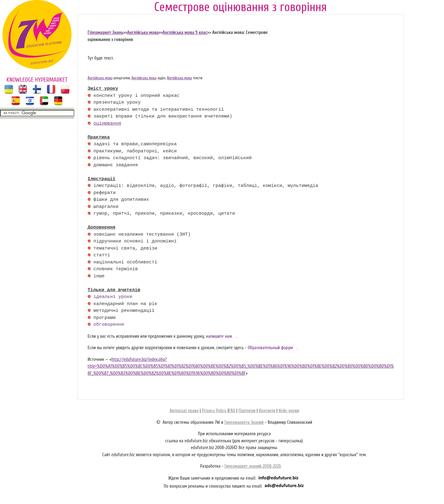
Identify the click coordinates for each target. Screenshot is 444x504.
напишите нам (219, 336)
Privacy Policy (214, 411)
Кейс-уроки (289, 411)
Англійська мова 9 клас (185, 33)
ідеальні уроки (113, 297)
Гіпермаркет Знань (105, 33)
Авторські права (184, 411)
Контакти (267, 411)
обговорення (109, 325)
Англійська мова (143, 33)
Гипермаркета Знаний (244, 422)
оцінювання (107, 124)
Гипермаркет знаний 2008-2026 (253, 466)
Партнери (247, 411)
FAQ (232, 411)
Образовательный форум (270, 348)
